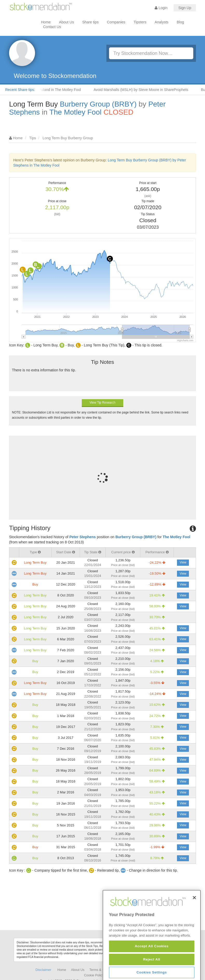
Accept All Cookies (152, 971)
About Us (66, 22)
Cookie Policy (94, 975)
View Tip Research (102, 403)
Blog (180, 22)
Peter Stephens (83, 537)
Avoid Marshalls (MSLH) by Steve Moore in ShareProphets (145, 90)
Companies (116, 22)
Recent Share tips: (20, 90)
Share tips (90, 22)
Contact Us (52, 27)
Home (46, 22)
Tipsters (140, 22)
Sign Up (185, 8)
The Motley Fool (75, 112)
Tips (33, 138)
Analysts (162, 22)
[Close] (194, 922)
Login (161, 8)
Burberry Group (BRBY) (98, 104)
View (183, 562)
